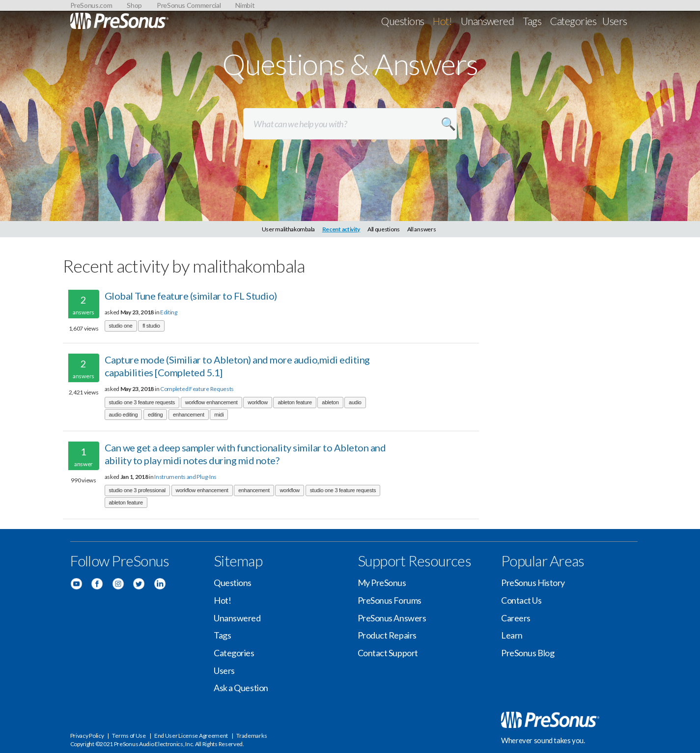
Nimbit (245, 5)
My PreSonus (382, 583)
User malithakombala (288, 229)
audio (355, 402)
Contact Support (388, 653)
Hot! (442, 21)
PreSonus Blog (528, 653)
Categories (573, 21)
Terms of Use (129, 736)
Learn (512, 635)
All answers (422, 229)
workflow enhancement (211, 402)
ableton (330, 402)
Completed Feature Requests (197, 389)
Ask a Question (241, 688)
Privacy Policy (87, 736)
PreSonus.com (91, 5)
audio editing (124, 415)
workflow (258, 402)
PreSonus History (533, 583)
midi (219, 415)
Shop (134, 5)
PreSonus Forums (390, 600)
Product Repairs (387, 635)
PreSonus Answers (392, 618)
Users (615, 21)
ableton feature (294, 402)
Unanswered (488, 21)
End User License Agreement (191, 736)
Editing (169, 312)
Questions (403, 21)
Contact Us (521, 600)
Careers (516, 618)
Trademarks (252, 736)
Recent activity (341, 229)
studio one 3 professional (137, 490)
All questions (384, 229)
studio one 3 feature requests (142, 402)
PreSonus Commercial (189, 5)
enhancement (189, 415)
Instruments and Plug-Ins (185, 477)
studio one (121, 326)
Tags (532, 21)
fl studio (151, 326)
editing (155, 415)
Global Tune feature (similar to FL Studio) (191, 296)
